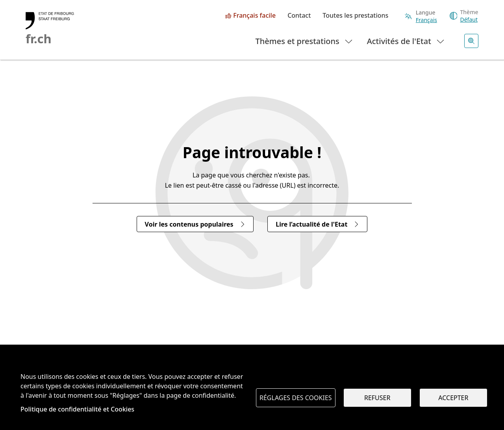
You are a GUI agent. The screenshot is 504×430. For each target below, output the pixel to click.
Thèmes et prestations (305, 41)
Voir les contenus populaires (195, 224)
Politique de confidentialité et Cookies (77, 409)
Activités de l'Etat (406, 41)
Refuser (377, 398)
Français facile (254, 16)
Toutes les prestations (355, 16)
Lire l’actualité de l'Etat (317, 224)
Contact (299, 16)
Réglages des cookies (296, 398)
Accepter (453, 398)
